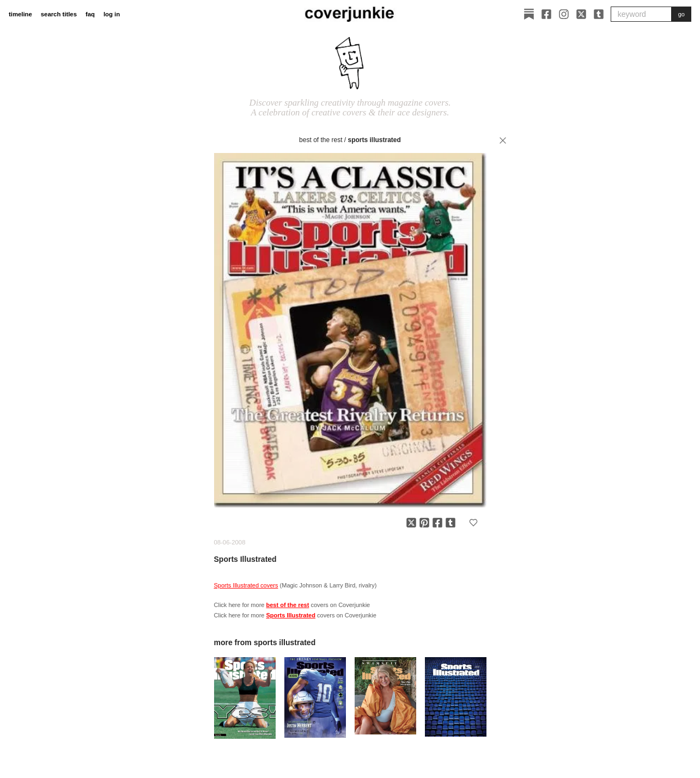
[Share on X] (411, 523)
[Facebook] (546, 14)
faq (90, 14)
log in (112, 14)
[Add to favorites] (473, 523)
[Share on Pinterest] (424, 523)
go (681, 14)
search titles (59, 14)
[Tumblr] (599, 14)
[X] (581, 14)
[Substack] (529, 14)
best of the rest (321, 140)
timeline (20, 14)
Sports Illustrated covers (246, 585)
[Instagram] (564, 14)
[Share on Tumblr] (451, 523)
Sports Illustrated (375, 140)
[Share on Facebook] (437, 523)
